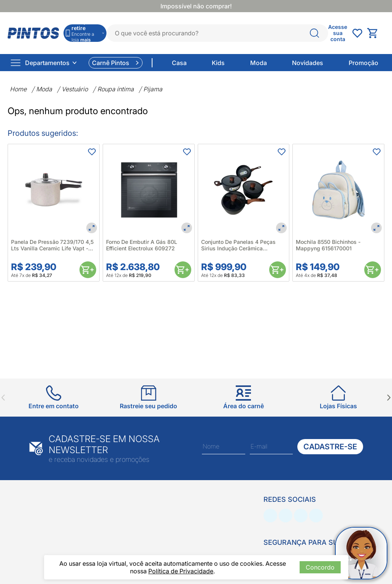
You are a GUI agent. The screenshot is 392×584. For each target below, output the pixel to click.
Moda (44, 89)
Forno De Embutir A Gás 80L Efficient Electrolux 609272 (142, 245)
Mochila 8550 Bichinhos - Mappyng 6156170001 (328, 245)
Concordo (320, 567)
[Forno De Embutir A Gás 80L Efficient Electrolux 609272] (149, 190)
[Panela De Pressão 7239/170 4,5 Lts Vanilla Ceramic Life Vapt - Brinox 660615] (54, 190)
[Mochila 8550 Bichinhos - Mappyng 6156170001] (338, 190)
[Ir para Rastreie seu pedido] (148, 398)
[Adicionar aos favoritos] (92, 152)
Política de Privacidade (181, 571)
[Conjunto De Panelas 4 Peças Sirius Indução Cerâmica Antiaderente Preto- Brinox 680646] (244, 190)
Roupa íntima (116, 89)
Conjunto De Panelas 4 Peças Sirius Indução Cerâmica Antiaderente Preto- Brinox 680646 (238, 245)
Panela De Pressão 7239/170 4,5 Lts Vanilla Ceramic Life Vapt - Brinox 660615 (52, 245)
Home (18, 89)
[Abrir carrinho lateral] (376, 33)
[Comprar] (88, 270)
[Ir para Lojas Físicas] (338, 398)
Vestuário (75, 89)
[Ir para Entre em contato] (54, 398)
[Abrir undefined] (357, 33)
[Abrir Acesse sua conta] (338, 33)
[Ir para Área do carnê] (244, 398)
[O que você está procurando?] (314, 33)
